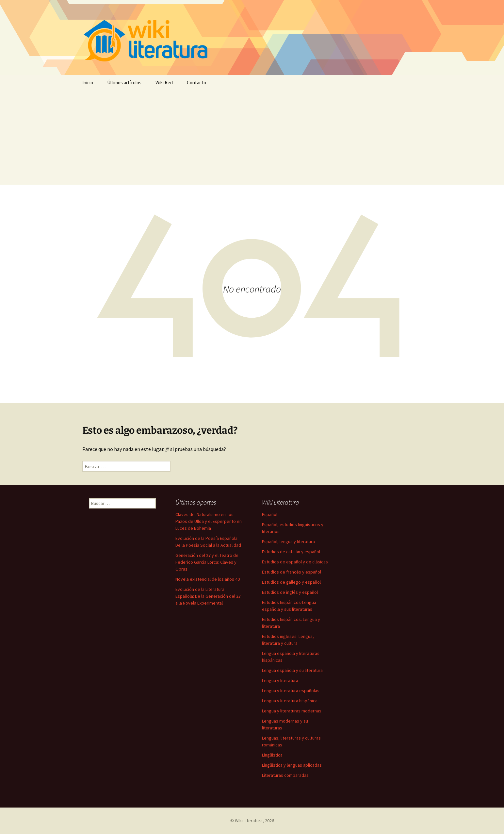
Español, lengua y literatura (288, 542)
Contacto (196, 83)
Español (270, 514)
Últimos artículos (124, 83)
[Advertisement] (252, 139)
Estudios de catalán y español (291, 552)
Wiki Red (164, 83)
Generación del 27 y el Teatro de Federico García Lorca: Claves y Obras (207, 562)
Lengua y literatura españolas (291, 691)
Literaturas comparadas (285, 775)
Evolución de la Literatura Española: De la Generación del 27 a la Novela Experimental (208, 596)
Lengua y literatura (280, 680)
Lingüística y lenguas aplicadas (292, 765)
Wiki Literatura (249, 821)
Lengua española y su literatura (292, 670)
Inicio (88, 83)
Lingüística (272, 755)
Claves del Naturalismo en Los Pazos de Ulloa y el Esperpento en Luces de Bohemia (209, 521)
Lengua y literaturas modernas (292, 711)
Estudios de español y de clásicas (295, 562)
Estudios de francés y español (292, 572)
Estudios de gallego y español (291, 582)
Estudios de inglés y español (290, 592)
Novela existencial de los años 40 (208, 579)
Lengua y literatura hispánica (290, 701)
